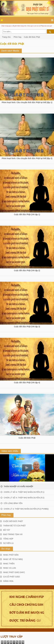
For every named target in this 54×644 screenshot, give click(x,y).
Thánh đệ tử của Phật (15, 526)
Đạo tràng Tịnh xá (13, 534)
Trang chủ (7, 37)
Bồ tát (7, 530)
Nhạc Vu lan (10, 568)
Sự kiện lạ (8, 543)
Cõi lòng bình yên (13, 503)
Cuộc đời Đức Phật (32, 37)
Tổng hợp (8, 539)
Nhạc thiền (9, 564)
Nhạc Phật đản (11, 555)
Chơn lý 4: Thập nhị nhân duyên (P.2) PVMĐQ (26, 509)
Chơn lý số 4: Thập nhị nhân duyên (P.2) (24, 498)
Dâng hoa (8, 581)
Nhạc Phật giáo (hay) (14, 572)
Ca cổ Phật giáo (12, 577)
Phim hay (17, 37)
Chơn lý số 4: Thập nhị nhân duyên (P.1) (24, 492)
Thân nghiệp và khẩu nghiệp (18, 486)
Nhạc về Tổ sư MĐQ (13, 559)
